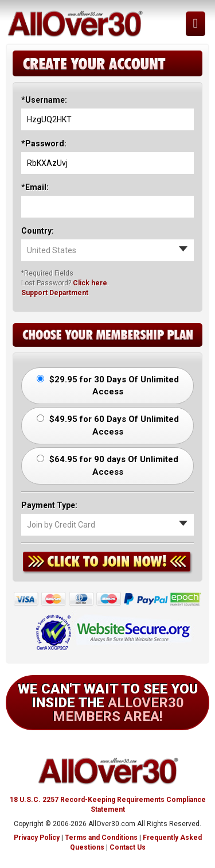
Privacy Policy (37, 838)
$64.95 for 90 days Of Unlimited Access (107, 465)
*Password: (44, 144)
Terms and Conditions (101, 838)
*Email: (35, 187)
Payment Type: (49, 505)
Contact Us (128, 847)
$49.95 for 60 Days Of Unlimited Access (108, 425)
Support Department (55, 293)
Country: (38, 231)
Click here (90, 283)
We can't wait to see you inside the (108, 703)
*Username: (44, 100)
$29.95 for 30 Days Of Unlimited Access (108, 385)
